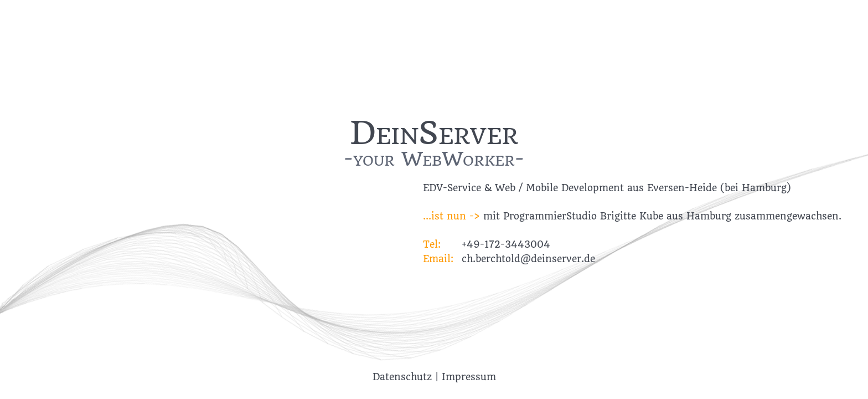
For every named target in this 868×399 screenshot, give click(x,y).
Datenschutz (402, 377)
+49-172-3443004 (506, 244)
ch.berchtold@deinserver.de (528, 259)
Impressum (469, 377)
